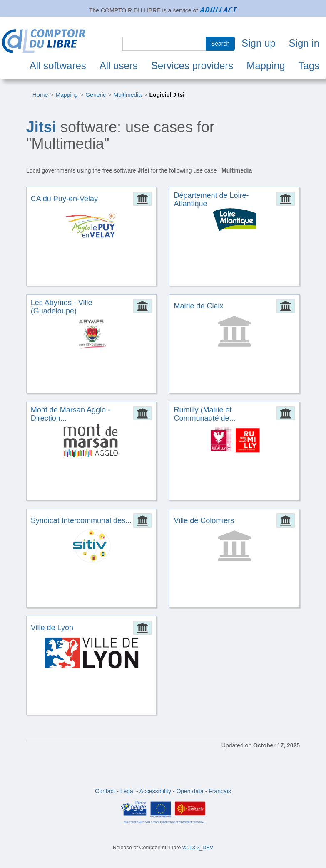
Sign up (258, 43)
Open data (190, 791)
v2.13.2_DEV (198, 848)
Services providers (192, 65)
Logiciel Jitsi (167, 95)
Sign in (304, 43)
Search (220, 44)
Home (40, 95)
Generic (96, 95)
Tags (309, 65)
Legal (127, 791)
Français (220, 791)
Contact (105, 791)
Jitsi (41, 127)
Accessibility (155, 791)
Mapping (266, 65)
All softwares (58, 65)
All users (119, 65)
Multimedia (127, 95)
